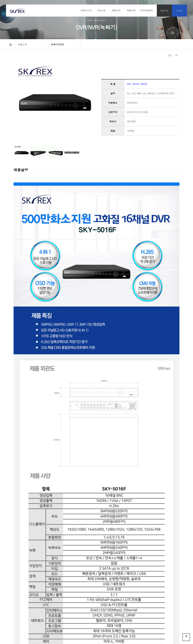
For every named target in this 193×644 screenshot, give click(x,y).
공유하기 (180, 44)
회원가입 (164, 11)
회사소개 (12, 608)
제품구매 (131, 10)
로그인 (180, 11)
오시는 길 (47, 608)
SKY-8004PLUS (33, 595)
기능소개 (101, 10)
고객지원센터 (146, 10)
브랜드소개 (86, 10)
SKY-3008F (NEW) (34, 588)
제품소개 (116, 10)
